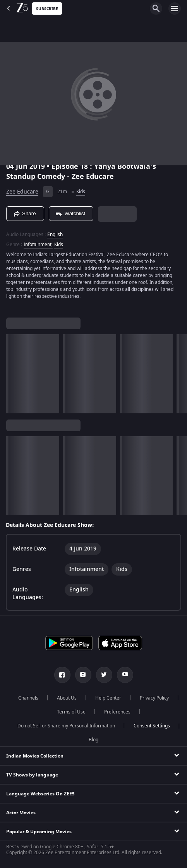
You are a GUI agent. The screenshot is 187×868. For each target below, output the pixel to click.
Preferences (117, 712)
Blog (93, 740)
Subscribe (47, 9)
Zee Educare (22, 192)
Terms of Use (71, 712)
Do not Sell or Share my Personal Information (66, 726)
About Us (67, 698)
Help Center (108, 698)
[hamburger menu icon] (175, 8)
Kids (81, 192)
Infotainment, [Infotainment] (38, 245)
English (55, 234)
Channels (28, 698)
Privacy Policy (154, 698)
